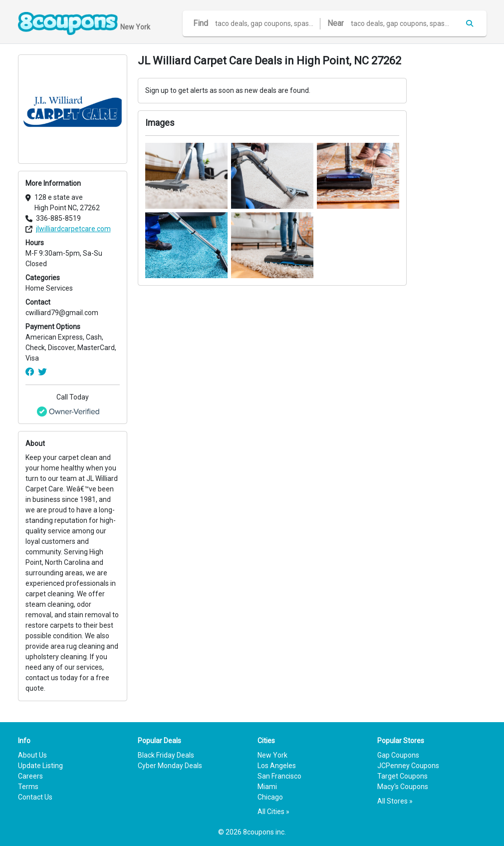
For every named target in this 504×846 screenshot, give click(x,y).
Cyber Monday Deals (170, 766)
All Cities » (273, 812)
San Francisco (279, 776)
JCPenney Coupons (408, 766)
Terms (28, 787)
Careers (30, 776)
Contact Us (35, 797)
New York (272, 755)
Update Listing (40, 766)
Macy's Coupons (403, 787)
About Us (32, 755)
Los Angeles (277, 766)
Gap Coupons (398, 755)
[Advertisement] (452, 204)
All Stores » (395, 801)
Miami (267, 787)
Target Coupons (402, 776)
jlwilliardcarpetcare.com (73, 229)
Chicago (270, 797)
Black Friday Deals (166, 755)
